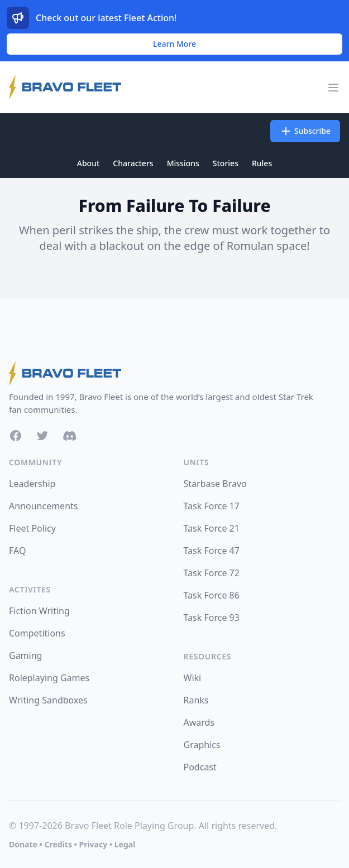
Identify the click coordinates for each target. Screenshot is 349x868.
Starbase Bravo (215, 484)
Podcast (200, 767)
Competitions (37, 633)
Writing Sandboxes (48, 700)
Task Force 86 (212, 595)
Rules (262, 163)
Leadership (32, 484)
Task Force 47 (212, 551)
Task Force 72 (212, 573)
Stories (226, 163)
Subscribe (305, 131)
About (89, 163)
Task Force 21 (212, 528)
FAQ (17, 551)
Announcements (43, 506)
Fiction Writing (39, 611)
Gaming (25, 655)
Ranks (196, 700)
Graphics (202, 745)
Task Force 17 (212, 506)
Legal (125, 844)
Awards (199, 722)
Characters (133, 163)
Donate (23, 844)
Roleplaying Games (49, 678)
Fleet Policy (32, 528)
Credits (58, 844)
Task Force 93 (212, 618)
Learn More (174, 44)
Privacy (93, 844)
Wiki (193, 678)
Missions (183, 163)
